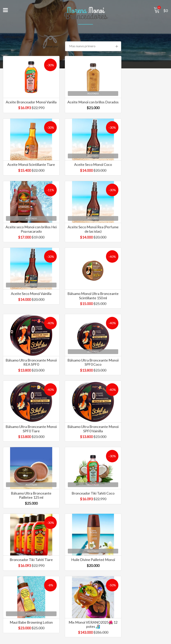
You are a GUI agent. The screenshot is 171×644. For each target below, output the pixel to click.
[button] (143, 38)
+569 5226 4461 (100, 570)
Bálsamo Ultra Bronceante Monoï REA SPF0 (142, 240)
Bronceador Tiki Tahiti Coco (85, 383)
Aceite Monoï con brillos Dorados (85, 99)
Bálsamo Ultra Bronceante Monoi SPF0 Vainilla (142, 315)
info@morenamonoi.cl (103, 564)
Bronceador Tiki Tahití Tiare (143, 383)
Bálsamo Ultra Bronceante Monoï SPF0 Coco (29, 315)
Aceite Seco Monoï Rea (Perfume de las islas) (142, 170)
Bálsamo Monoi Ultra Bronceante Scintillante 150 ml (85, 242)
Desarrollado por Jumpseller (120, 640)
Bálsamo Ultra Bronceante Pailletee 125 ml (29, 386)
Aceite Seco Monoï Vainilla (29, 238)
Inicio (7, 619)
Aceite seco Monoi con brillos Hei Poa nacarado (85, 170)
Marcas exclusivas (15, 624)
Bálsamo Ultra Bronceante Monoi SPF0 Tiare (85, 315)
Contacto (9, 630)
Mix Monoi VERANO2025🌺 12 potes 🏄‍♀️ (143, 456)
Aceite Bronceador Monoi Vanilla (29, 99)
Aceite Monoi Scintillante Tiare (143, 99)
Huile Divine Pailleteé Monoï (28, 454)
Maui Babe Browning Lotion (85, 454)
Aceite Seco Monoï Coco (29, 167)
